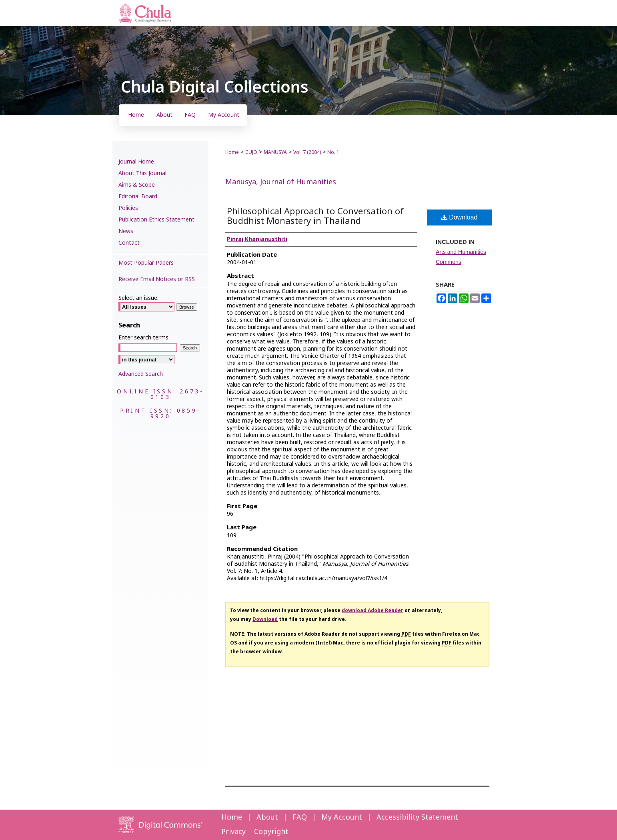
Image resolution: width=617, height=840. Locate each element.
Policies (128, 208)
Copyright (271, 832)
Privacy (233, 832)
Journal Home (136, 162)
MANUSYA (275, 152)
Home (232, 152)
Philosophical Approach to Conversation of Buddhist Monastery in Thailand (315, 216)
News (126, 231)
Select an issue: (138, 298)
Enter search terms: (144, 338)
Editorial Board (138, 197)
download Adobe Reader (373, 611)
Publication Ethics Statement (156, 220)
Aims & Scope (137, 185)
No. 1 (333, 152)
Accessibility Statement (417, 817)
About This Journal (142, 173)
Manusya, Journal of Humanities (281, 182)
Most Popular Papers (146, 263)
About (267, 817)
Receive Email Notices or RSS (157, 279)
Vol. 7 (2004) (307, 152)
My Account (342, 817)
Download (460, 217)
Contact (129, 243)
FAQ (300, 817)
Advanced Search (141, 374)
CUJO (251, 152)
